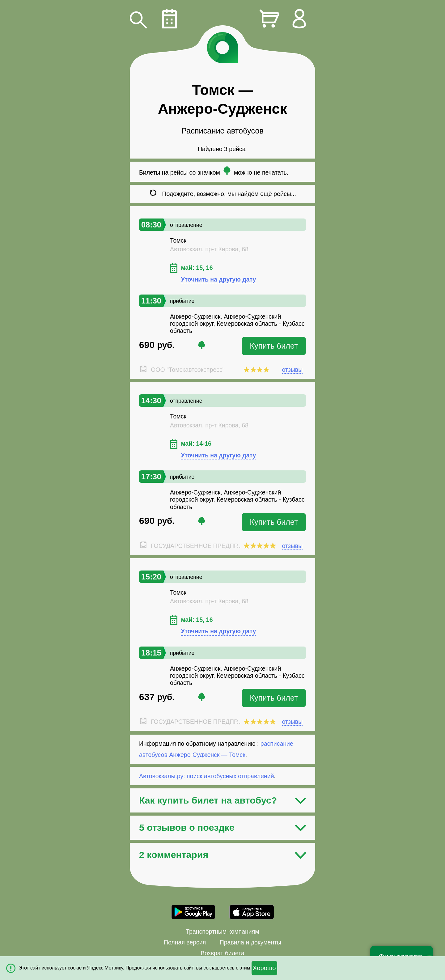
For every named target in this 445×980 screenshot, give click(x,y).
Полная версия (185, 942)
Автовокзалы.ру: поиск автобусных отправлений (207, 776)
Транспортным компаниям (222, 931)
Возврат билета (222, 953)
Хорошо (264, 968)
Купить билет (274, 346)
